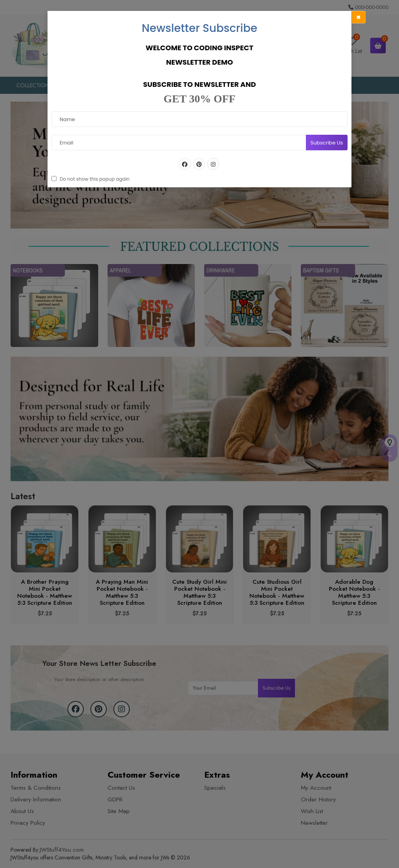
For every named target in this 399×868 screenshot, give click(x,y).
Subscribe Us (327, 143)
